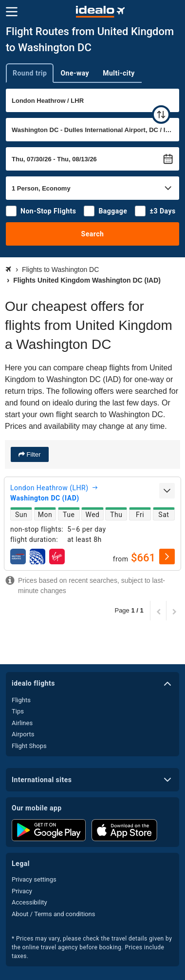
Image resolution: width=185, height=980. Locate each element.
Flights (21, 700)
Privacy (22, 891)
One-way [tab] (75, 73)
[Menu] (12, 12)
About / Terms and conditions (53, 914)
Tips (18, 711)
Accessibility (29, 902)
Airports (23, 734)
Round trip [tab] (30, 73)
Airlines (22, 723)
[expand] (167, 491)
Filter (33, 454)
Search (93, 234)
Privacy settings (34, 879)
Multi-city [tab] (119, 73)
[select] (167, 557)
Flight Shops (29, 746)
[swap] (161, 115)
